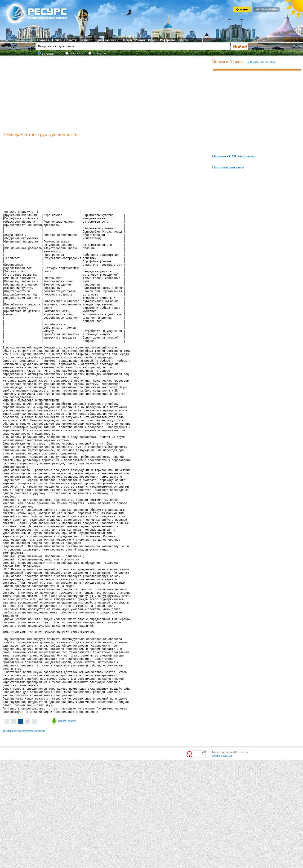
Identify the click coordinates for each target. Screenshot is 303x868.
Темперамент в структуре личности (24, 839)
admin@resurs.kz (222, 864)
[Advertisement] (106, 93)
